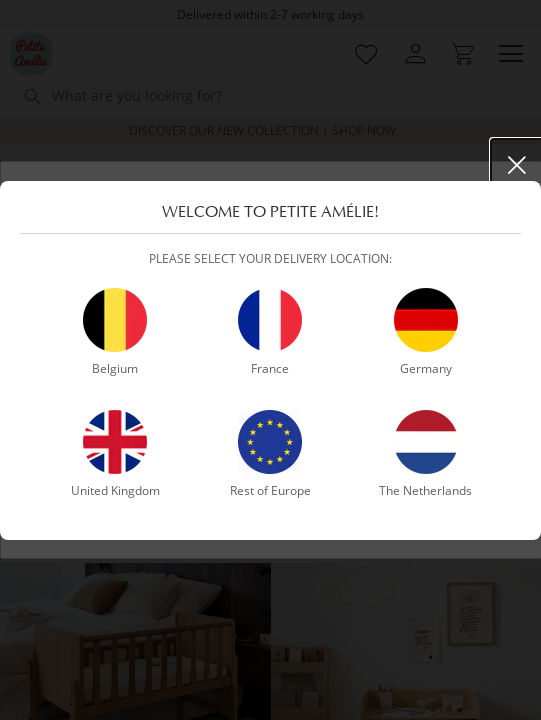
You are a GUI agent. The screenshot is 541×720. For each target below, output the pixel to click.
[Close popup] (517, 165)
